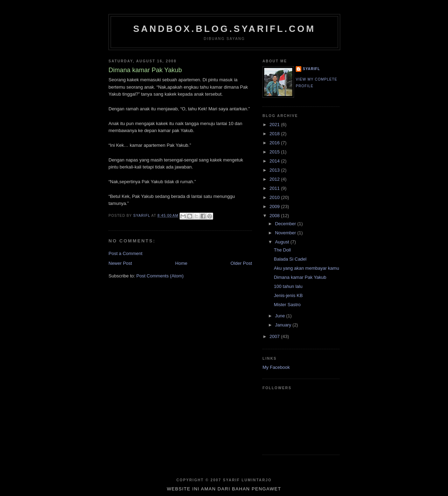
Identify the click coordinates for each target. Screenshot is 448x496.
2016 (275, 143)
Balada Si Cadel (290, 259)
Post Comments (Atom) (160, 276)
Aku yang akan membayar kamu (306, 268)
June (281, 316)
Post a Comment (125, 253)
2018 (275, 134)
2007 (275, 336)
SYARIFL (311, 69)
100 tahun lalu (288, 286)
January (284, 325)
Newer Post (120, 263)
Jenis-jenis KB (288, 295)
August (283, 242)
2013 (275, 170)
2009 (275, 206)
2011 (275, 188)
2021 (275, 125)
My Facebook (276, 367)
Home (181, 263)
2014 (275, 161)
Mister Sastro (287, 305)
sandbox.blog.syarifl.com (224, 29)
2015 (275, 152)
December (286, 224)
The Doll (282, 250)
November (286, 233)
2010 (275, 197)
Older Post (241, 263)
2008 (275, 216)
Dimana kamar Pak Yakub (300, 277)
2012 (275, 179)
